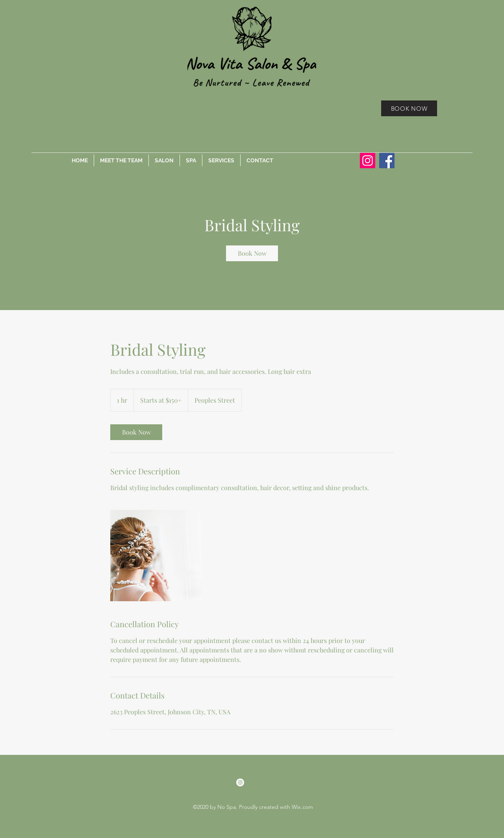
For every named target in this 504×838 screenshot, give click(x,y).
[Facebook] (387, 161)
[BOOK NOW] (409, 108)
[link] (252, 253)
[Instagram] (368, 161)
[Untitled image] (156, 556)
